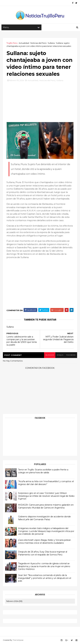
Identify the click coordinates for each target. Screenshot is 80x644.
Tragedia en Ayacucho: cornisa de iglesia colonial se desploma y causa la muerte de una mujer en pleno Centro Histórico (44, 566)
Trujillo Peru (12, 43)
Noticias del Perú (38, 43)
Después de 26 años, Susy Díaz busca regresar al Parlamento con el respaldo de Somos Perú (43, 553)
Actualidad (24, 43)
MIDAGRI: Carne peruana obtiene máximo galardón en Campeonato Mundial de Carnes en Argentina (46, 506)
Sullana (51, 43)
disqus (60, 355)
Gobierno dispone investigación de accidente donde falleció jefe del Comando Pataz (44, 518)
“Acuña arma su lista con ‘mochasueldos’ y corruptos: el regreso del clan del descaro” (46, 483)
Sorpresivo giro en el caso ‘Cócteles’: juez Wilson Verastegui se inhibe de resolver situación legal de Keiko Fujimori (46, 496)
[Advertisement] (40, 103)
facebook (71, 355)
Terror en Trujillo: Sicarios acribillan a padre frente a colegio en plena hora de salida (43, 471)
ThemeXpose (18, 640)
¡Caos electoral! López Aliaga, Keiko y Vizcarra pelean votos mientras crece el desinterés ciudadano (44, 541)
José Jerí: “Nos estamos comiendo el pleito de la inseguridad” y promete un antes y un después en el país (45, 578)
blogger (50, 355)
